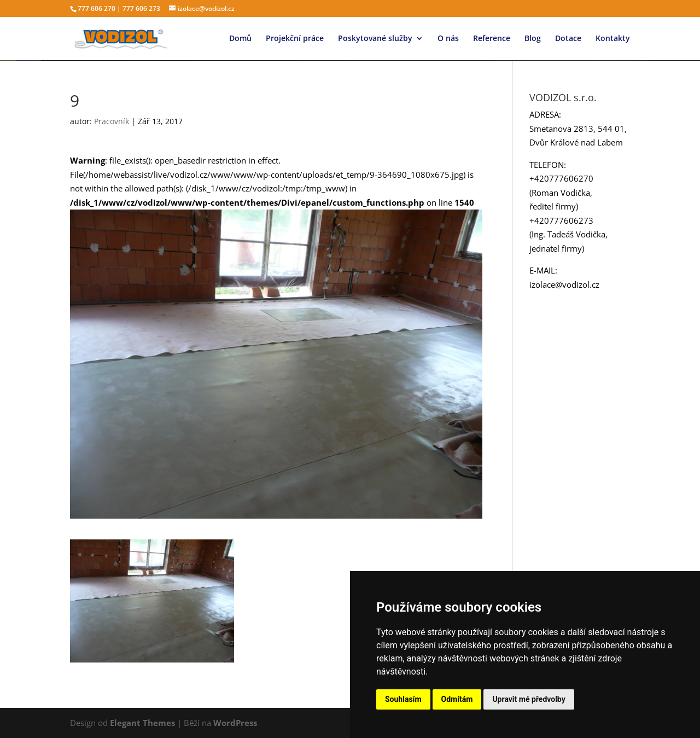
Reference (492, 39)
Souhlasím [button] (403, 699)
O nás (448, 39)
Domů (240, 39)
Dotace (568, 39)
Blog (533, 39)
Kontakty (613, 39)
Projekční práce (295, 39)
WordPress (235, 723)
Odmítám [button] (457, 699)
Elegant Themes (142, 723)
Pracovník (112, 121)
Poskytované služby (375, 39)
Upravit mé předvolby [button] (529, 699)
